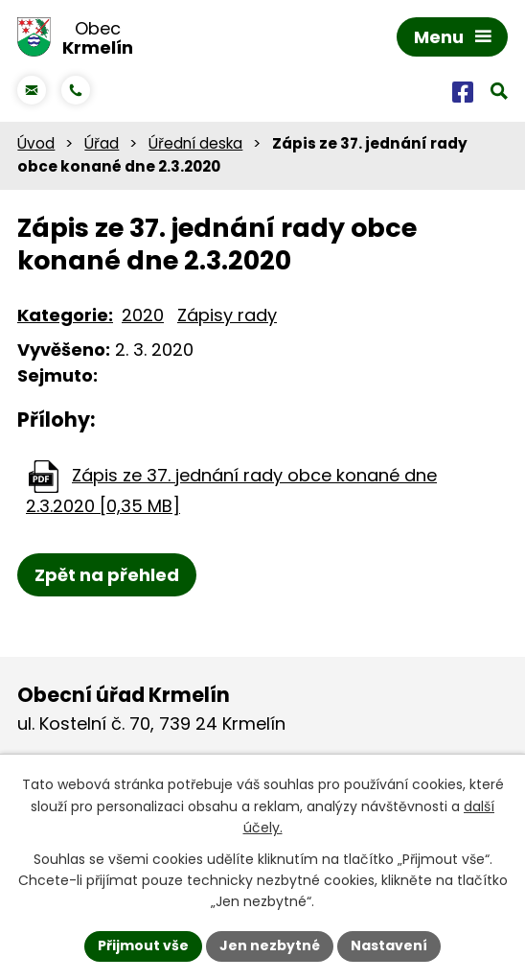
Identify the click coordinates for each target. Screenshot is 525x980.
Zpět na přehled (107, 575)
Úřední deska (195, 143)
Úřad (102, 143)
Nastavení (389, 945)
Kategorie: (65, 315)
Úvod (36, 143)
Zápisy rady (227, 315)
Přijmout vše (143, 945)
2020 (143, 315)
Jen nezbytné (270, 945)
